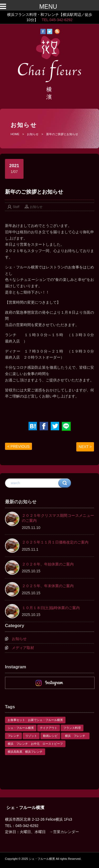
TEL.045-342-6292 (57, 20)
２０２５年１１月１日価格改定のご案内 (55, 542)
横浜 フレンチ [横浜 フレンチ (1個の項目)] (77, 736)
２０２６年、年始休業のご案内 (48, 564)
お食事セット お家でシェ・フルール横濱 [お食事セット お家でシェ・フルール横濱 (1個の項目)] (35, 720)
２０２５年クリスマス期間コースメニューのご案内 (58, 518)
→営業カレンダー (64, 832)
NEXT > (85, 447)
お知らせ (33, 134)
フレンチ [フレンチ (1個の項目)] (13, 736)
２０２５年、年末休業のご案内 (48, 586)
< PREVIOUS (18, 446)
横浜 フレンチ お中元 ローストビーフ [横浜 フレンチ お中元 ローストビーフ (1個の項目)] (35, 744)
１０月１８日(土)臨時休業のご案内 (51, 608)
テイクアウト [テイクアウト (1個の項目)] (49, 728)
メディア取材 (23, 648)
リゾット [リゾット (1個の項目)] (31, 736)
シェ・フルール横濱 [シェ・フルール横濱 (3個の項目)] (21, 728)
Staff (16, 207)
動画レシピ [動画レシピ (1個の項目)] (50, 736)
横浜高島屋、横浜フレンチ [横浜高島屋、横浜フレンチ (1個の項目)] (25, 752)
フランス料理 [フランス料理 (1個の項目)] (72, 728)
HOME (15, 134)
